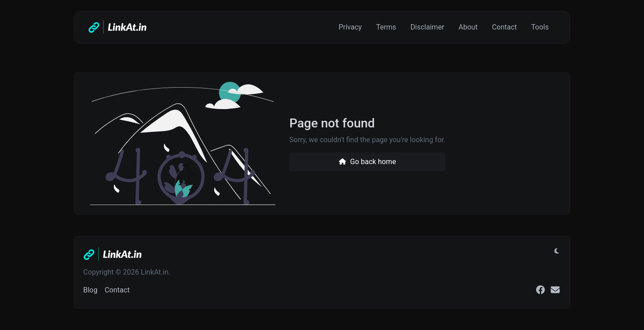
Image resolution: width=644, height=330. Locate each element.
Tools (540, 27)
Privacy (350, 27)
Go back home (367, 162)
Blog (90, 290)
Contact (504, 27)
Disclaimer (427, 27)
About (468, 27)
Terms (386, 27)
